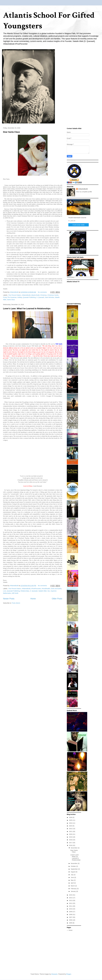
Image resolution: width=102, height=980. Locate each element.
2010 (71, 909)
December (74, 848)
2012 (71, 903)
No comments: (43, 292)
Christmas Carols (53, 295)
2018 (71, 840)
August (73, 872)
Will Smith (15, 593)
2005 (71, 923)
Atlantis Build (35, 295)
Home (33, 599)
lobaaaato (54, 974)
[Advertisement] (29, 952)
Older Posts (57, 599)
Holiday (20, 297)
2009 (71, 912)
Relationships (25, 591)
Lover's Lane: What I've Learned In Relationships (27, 309)
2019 (71, 837)
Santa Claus (11, 300)
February (74, 889)
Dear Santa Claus (11, 132)
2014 (71, 898)
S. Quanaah (40, 297)
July (72, 875)
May (72, 880)
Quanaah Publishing (29, 297)
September (74, 869)
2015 (71, 895)
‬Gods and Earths (56, 589)
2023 (71, 826)
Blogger (69, 974)
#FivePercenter (36, 589)
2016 (71, 845)
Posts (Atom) (16, 603)
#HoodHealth (46, 589)
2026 (71, 817)
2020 (71, 834)
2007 (71, 917)
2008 (71, 914)
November (74, 863)
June (72, 877)
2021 (71, 831)
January (73, 891)
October (73, 866)
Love (5, 591)
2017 (71, 843)
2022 (71, 829)
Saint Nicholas (49, 297)
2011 (71, 906)
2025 (71, 820)
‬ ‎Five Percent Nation (15, 295)
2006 (71, 920)
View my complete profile (84, 192)
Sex (49, 591)
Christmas (43, 295)
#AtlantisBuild (26, 295)
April (72, 883)
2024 (71, 823)
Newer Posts (9, 599)
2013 (71, 900)
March (73, 886)
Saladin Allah (42, 591)
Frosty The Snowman (10, 297)
